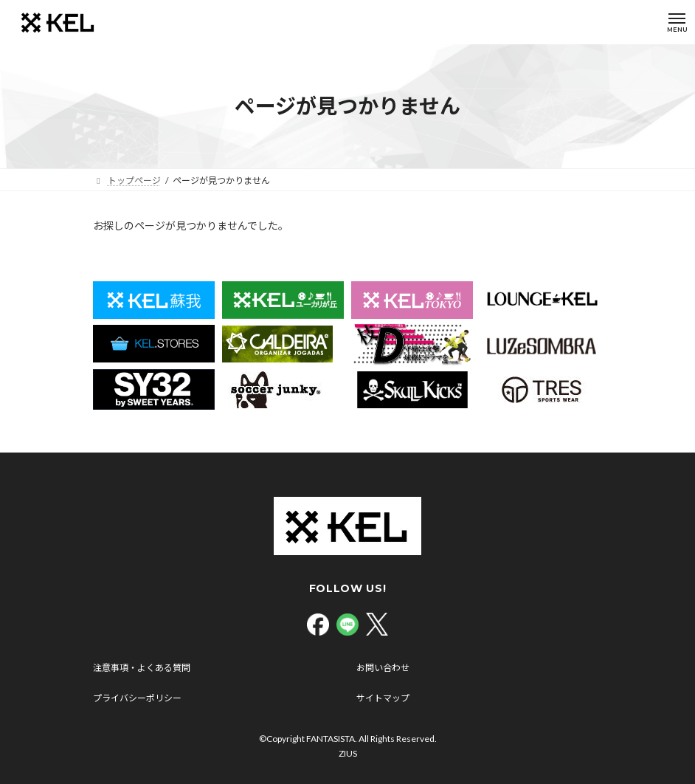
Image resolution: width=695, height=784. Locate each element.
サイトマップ (383, 698)
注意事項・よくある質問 (142, 668)
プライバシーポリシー (137, 698)
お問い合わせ (383, 668)
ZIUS (348, 753)
